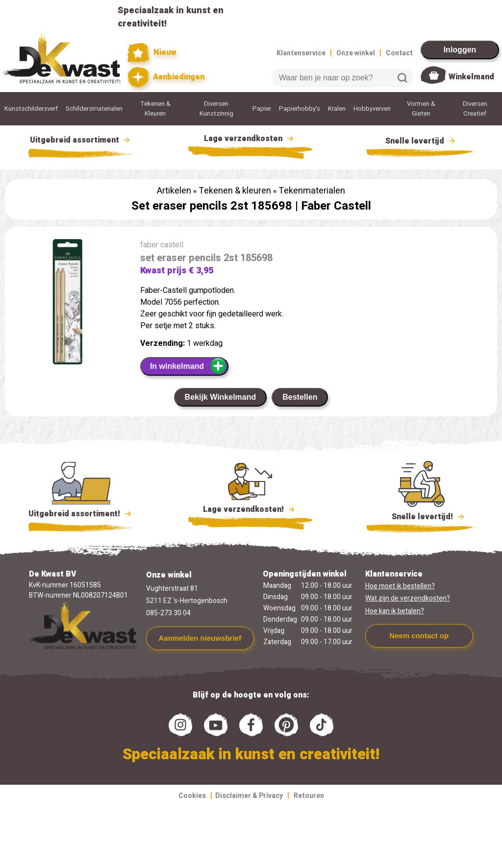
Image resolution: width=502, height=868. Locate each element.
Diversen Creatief (475, 109)
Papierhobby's (300, 109)
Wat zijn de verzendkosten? (408, 598)
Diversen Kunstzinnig (216, 109)
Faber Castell (336, 206)
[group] (68, 304)
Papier (262, 109)
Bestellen (300, 397)
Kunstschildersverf (31, 109)
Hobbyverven (372, 109)
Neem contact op (419, 636)
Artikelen (174, 191)
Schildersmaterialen (94, 109)
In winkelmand (188, 366)
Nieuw (152, 53)
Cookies (192, 796)
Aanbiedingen (166, 77)
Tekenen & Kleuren (155, 109)
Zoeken (402, 78)
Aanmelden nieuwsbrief (200, 638)
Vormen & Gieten (421, 109)
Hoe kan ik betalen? (395, 611)
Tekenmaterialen (312, 191)
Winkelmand (471, 77)
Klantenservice (301, 53)
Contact (399, 53)
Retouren (309, 796)
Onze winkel (356, 53)
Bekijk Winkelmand (221, 397)
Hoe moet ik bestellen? (400, 586)
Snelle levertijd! (421, 516)
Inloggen (460, 50)
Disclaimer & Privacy (249, 796)
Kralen (337, 109)
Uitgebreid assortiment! (81, 514)
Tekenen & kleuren (235, 191)
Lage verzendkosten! (250, 511)
